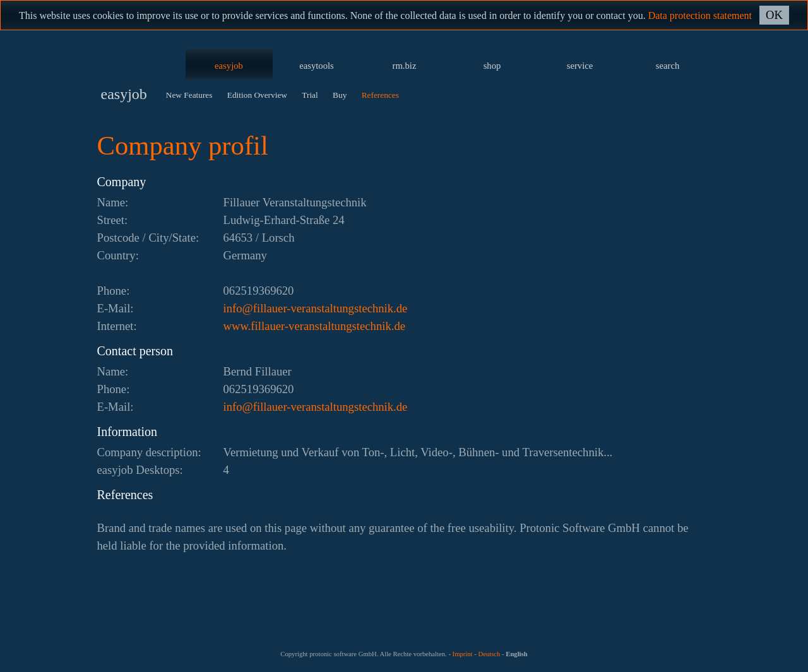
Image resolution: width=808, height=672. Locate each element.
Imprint (463, 654)
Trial (310, 95)
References (380, 95)
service (580, 66)
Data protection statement (700, 15)
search (668, 66)
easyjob (229, 66)
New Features (189, 95)
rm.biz (405, 66)
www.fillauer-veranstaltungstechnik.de (315, 326)
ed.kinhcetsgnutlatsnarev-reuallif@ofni (316, 308)
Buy (340, 95)
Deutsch (489, 654)
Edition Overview (257, 95)
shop (492, 66)
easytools (317, 66)
